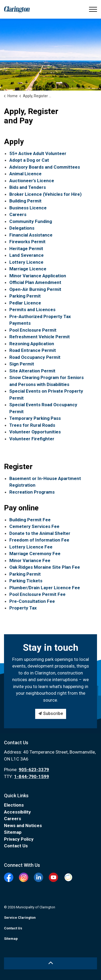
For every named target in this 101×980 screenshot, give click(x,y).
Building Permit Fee (30, 520)
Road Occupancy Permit (35, 357)
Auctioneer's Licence (32, 181)
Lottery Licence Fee (31, 547)
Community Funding (31, 221)
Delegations (22, 228)
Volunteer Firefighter (32, 439)
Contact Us (16, 846)
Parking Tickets (26, 581)
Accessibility (17, 812)
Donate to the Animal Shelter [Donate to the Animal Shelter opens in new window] (40, 533)
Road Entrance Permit (33, 350)
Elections (14, 805)
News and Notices (23, 826)
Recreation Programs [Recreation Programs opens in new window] (32, 492)
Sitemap (13, 832)
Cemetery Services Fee (34, 526)
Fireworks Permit (27, 242)
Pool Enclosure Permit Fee (37, 594)
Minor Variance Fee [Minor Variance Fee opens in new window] (30, 560)
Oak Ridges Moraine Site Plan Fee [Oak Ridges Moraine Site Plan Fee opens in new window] (45, 567)
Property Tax (23, 608)
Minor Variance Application (38, 276)
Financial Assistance (31, 235)
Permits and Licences (32, 310)
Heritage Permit (26, 249)
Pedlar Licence (25, 303)
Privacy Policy (19, 839)
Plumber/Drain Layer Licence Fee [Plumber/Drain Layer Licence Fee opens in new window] (45, 588)
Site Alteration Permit (32, 371)
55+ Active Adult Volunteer (38, 153)
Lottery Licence (26, 262)
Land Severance (27, 255)
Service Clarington (20, 918)
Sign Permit (22, 364)
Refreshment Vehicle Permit (40, 337)
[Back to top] (50, 963)
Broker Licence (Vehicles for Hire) (45, 194)
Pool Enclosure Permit (33, 330)
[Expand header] (93, 9)
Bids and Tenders (28, 187)
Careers (18, 214)
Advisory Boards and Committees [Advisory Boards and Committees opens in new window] (45, 167)
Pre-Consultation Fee (32, 601)
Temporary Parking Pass (35, 418)
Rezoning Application (32, 344)
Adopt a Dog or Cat (29, 160)
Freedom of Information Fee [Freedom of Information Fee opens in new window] (39, 540)
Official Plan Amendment (35, 282)
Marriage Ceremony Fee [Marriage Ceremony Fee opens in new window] (35, 554)
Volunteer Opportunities (35, 432)
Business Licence (28, 208)
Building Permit (25, 201)
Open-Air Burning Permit (35, 289)
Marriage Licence (28, 269)
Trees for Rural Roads (32, 425)
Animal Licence (25, 174)
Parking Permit (25, 296)
